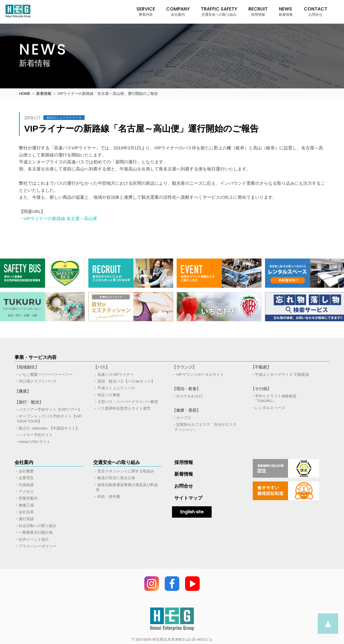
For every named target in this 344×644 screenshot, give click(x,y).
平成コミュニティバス (116, 388)
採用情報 (184, 462)
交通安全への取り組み (117, 462)
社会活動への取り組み (38, 526)
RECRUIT (258, 11)
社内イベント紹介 (34, 539)
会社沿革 (26, 512)
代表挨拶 (26, 485)
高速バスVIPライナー (116, 375)
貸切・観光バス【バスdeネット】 (126, 381)
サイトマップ (188, 498)
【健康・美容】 (186, 410)
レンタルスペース (270, 408)
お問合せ (184, 486)
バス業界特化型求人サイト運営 (124, 408)
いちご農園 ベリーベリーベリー (46, 375)
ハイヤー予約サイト (36, 435)
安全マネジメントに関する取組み (126, 471)
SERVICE (146, 11)
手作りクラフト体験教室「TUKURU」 (275, 399)
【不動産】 (261, 367)
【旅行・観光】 (29, 402)
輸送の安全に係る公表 (116, 478)
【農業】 (23, 391)
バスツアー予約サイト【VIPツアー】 (50, 410)
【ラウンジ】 (184, 367)
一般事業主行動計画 (36, 532)
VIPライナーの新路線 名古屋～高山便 (60, 218)
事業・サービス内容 (36, 357)
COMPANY (178, 11)
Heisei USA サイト (34, 442)
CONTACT (316, 11)
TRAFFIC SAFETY (219, 11)
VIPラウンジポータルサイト (200, 375)
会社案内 (24, 462)
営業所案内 (28, 498)
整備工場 (26, 505)
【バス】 (101, 367)
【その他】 (261, 389)
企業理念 (26, 478)
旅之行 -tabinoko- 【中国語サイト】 (49, 428)
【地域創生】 (27, 367)
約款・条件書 (109, 496)
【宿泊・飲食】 (186, 389)
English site (192, 512)
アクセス (26, 492)
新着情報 (44, 94)
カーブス (184, 418)
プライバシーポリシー (38, 546)
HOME (25, 94)
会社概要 (26, 471)
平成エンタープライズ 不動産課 (282, 375)
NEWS (286, 11)
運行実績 (26, 519)
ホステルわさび (189, 396)
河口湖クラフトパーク (38, 381)
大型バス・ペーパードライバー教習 (128, 402)
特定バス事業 (109, 395)
